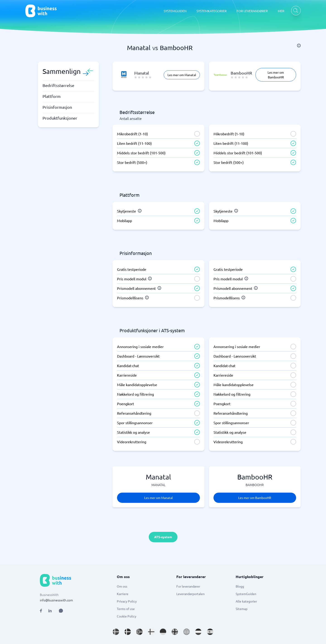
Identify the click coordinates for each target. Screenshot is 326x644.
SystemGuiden (246, 594)
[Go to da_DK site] (128, 632)
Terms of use (126, 609)
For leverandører (188, 586)
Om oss (122, 586)
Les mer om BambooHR (276, 75)
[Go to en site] (187, 632)
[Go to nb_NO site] (139, 632)
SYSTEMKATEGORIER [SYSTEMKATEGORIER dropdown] (212, 11)
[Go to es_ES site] (210, 632)
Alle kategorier (246, 601)
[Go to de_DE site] (163, 632)
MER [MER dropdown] (281, 11)
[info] (299, 46)
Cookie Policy (127, 616)
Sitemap (242, 609)
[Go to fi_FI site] (151, 632)
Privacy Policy (127, 601)
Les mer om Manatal (182, 75)
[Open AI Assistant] (61, 611)
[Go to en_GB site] (175, 632)
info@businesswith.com (56, 600)
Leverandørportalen (191, 594)
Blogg (240, 586)
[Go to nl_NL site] (198, 632)
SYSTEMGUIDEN (175, 11)
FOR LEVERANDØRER (252, 11)
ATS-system (163, 537)
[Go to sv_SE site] (116, 632)
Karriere (123, 594)
